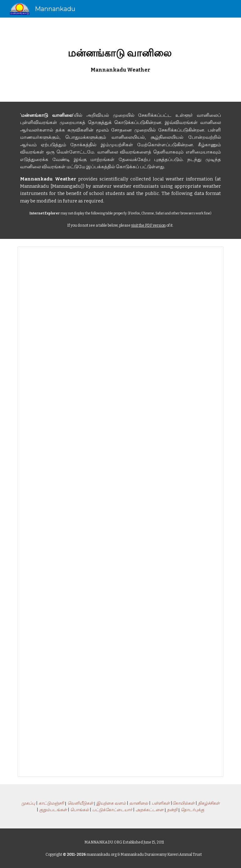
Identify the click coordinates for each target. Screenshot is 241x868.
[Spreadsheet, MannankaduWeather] (120, 512)
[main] (120, 60)
